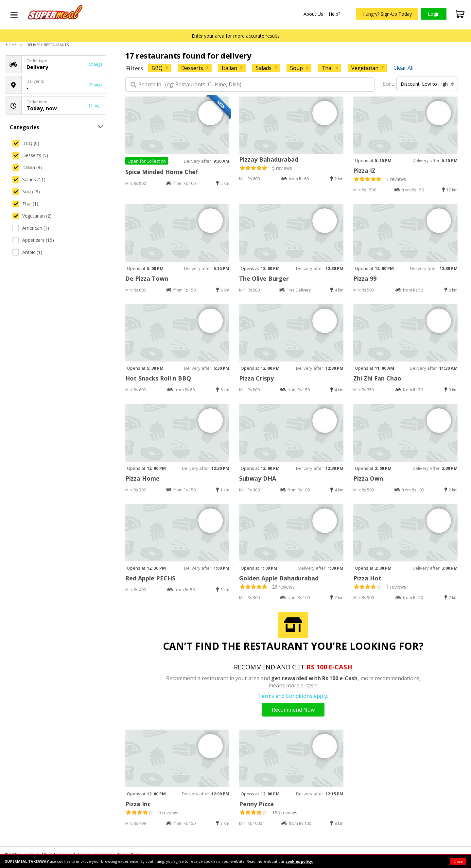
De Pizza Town (147, 278)
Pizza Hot (367, 578)
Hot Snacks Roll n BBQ (158, 378)
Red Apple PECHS (150, 578)
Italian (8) (27, 167)
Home (11, 45)
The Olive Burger (264, 278)
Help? (334, 14)
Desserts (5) (30, 155)
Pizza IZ (364, 170)
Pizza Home (142, 478)
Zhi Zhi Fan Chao (377, 378)
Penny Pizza (256, 804)
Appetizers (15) (33, 240)
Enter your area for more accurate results (236, 36)
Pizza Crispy (256, 378)
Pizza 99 (365, 278)
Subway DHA (258, 478)
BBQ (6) (26, 143)
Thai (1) (25, 204)
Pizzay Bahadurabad (269, 159)
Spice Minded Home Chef (162, 172)
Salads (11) (29, 179)
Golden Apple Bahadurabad (279, 578)
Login (434, 14)
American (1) (31, 228)
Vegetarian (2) (32, 216)
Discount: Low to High (427, 84)
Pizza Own (368, 478)
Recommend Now (293, 710)
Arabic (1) (27, 252)
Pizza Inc (138, 804)
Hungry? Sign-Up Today (387, 14)
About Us (313, 14)
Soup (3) (26, 192)
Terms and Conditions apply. (293, 696)
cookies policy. (299, 861)
